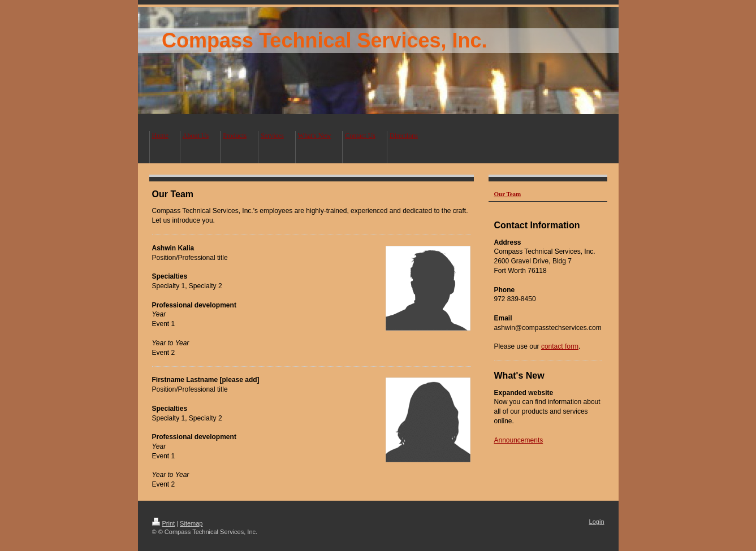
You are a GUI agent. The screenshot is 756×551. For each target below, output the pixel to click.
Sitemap (191, 523)
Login (597, 522)
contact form (560, 346)
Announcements (519, 440)
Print (164, 523)
